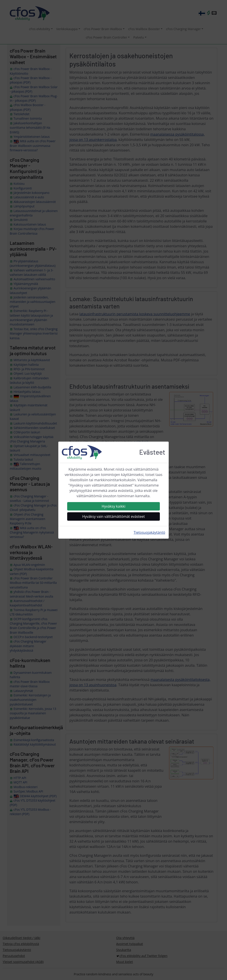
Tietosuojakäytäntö (149, 532)
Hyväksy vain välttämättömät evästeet (113, 516)
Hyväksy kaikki (113, 506)
